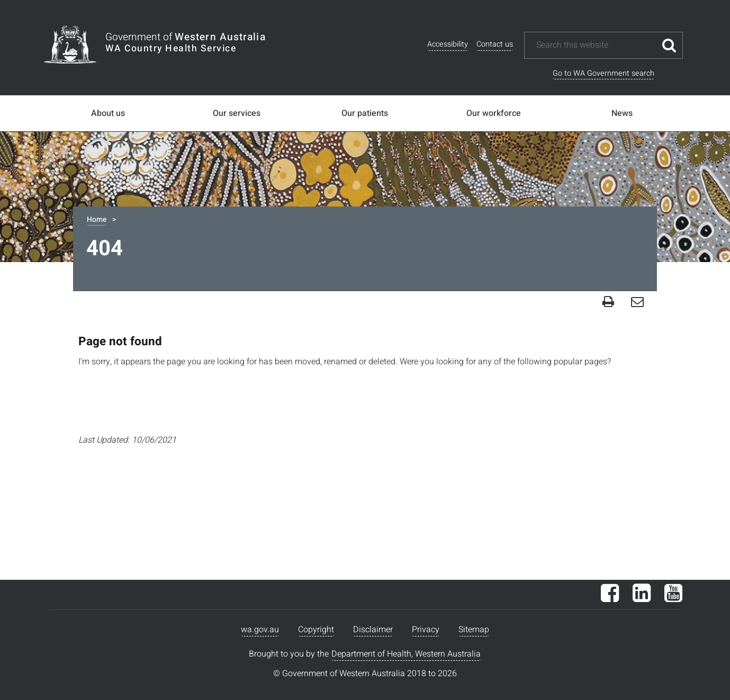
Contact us (495, 44)
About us (108, 113)
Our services (237, 113)
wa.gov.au (260, 630)
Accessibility (448, 44)
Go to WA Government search (603, 73)
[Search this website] (596, 45)
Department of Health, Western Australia (406, 654)
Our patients (365, 113)
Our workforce (494, 113)
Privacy (426, 630)
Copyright (316, 630)
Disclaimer (373, 630)
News (622, 113)
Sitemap (474, 630)
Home (97, 219)
